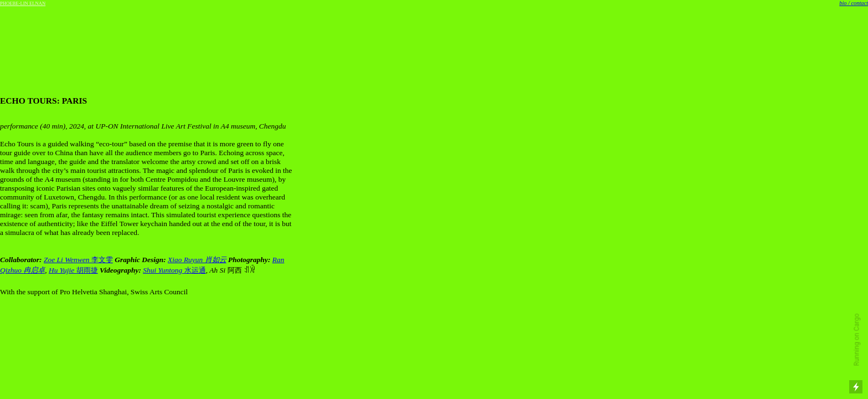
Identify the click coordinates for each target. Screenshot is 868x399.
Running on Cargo (857, 340)
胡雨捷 (73, 270)
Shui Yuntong (163, 270)
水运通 (195, 270)
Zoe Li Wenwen (68, 260)
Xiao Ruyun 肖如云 (197, 260)
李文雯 (102, 260)
